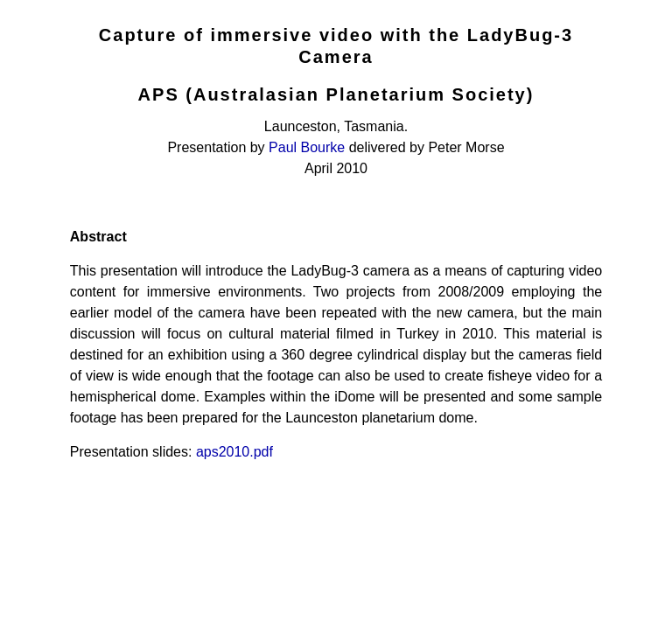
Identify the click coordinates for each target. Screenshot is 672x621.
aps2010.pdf (234, 452)
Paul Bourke (307, 147)
